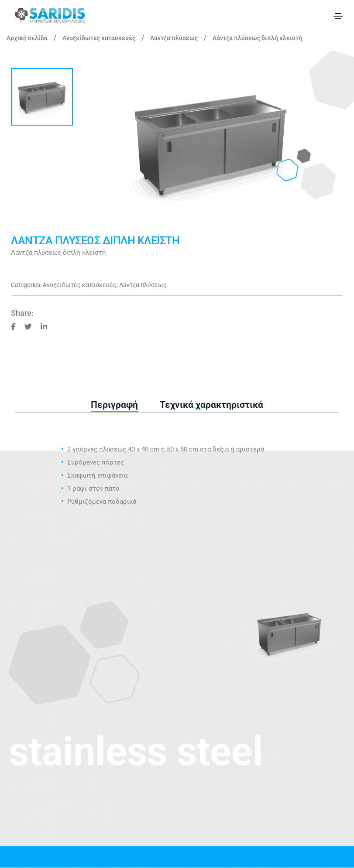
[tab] (114, 405)
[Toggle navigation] (338, 16)
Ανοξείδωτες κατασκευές (99, 38)
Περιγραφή (114, 405)
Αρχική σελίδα (27, 38)
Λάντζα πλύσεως (174, 38)
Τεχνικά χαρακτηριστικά (211, 405)
